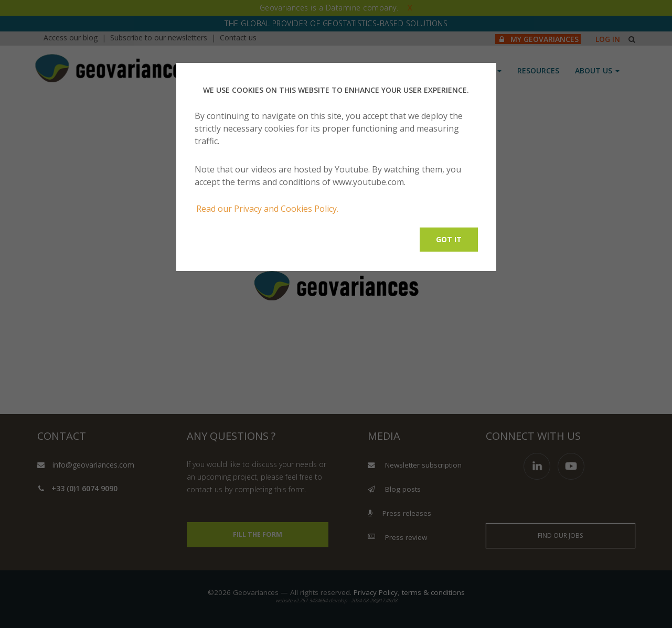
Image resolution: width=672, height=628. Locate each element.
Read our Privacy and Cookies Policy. (267, 209)
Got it (449, 239)
